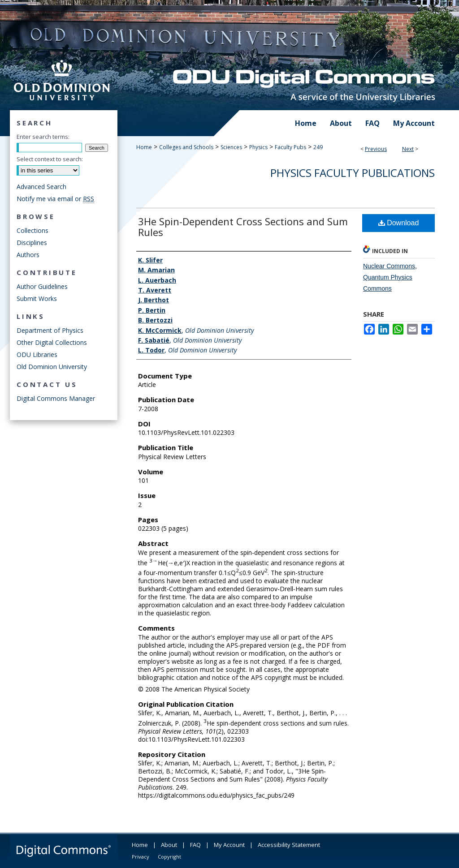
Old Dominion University (52, 367)
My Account (229, 845)
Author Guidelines (42, 286)
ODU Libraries (37, 355)
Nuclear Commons (389, 266)
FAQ (195, 845)
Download (399, 223)
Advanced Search (41, 187)
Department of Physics (50, 330)
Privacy (141, 857)
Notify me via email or (55, 199)
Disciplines (32, 243)
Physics (258, 147)
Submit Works (37, 299)
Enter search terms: (43, 137)
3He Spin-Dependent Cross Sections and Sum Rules (243, 227)
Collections (32, 230)
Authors (28, 255)
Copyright (169, 857)
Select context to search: (50, 159)
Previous (376, 149)
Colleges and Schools (186, 147)
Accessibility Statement (289, 845)
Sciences (231, 147)
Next (408, 149)
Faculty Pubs (290, 147)
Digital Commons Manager (56, 398)
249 (318, 147)
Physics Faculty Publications (353, 173)
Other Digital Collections (52, 342)
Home (144, 147)
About (169, 845)
